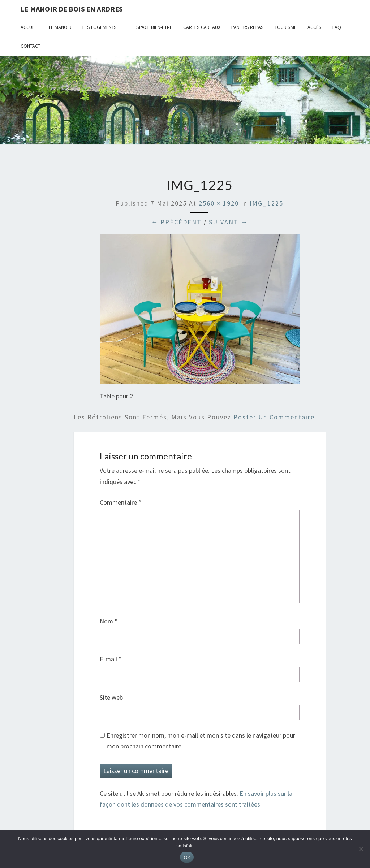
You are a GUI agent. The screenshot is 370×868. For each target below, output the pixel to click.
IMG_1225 (266, 203)
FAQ (337, 27)
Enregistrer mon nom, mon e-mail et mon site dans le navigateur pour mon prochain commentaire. (201, 741)
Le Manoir (60, 27)
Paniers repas (248, 27)
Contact (31, 46)
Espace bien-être (153, 27)
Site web (111, 697)
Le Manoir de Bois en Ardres (72, 9)
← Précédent (176, 222)
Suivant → (228, 222)
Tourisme (286, 27)
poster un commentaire (274, 417)
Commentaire (121, 502)
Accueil (29, 27)
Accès (315, 27)
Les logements (100, 27)
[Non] (361, 849)
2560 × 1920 (219, 203)
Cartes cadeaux (202, 27)
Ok (187, 857)
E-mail (111, 659)
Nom (109, 621)
